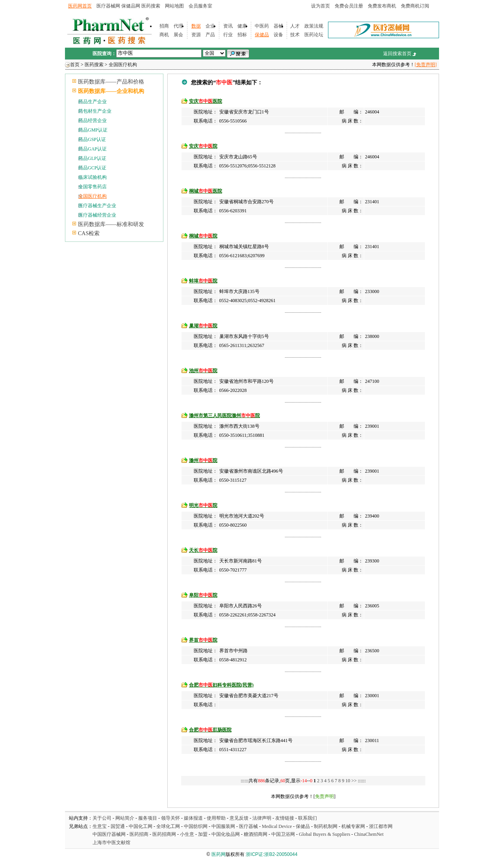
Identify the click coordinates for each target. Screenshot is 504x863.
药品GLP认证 (92, 158)
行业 (228, 35)
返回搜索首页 (397, 54)
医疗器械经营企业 (97, 215)
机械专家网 (353, 826)
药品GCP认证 (92, 168)
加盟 (203, 834)
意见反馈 (239, 818)
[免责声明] (426, 65)
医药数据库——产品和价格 (111, 82)
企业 (210, 26)
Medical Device (277, 826)
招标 (242, 35)
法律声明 (262, 818)
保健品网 (131, 6)
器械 (278, 26)
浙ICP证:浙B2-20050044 (271, 854)
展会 (178, 35)
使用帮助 (216, 818)
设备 (278, 35)
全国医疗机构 (123, 65)
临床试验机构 (93, 177)
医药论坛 (314, 35)
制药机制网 (326, 826)
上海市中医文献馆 (111, 843)
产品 (210, 35)
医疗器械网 (108, 6)
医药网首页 (80, 6)
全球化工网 (168, 826)
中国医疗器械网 (109, 834)
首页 (75, 65)
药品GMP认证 (93, 130)
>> (355, 781)
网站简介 (125, 818)
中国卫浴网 (284, 834)
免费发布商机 (382, 6)
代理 (178, 26)
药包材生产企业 (95, 111)
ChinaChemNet (369, 834)
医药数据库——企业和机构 (111, 91)
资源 (196, 35)
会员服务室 (200, 6)
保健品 (262, 35)
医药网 (219, 854)
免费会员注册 (349, 6)
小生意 (187, 834)
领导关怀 (170, 818)
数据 (196, 26)
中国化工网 (141, 826)
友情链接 (285, 818)
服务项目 (148, 818)
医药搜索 (151, 6)
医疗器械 (248, 826)
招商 (164, 26)
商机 (164, 35)
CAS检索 (89, 233)
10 (348, 781)
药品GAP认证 (93, 149)
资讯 (228, 26)
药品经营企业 (93, 121)
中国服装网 (223, 826)
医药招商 (139, 834)
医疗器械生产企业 (97, 206)
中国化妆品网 (226, 834)
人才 (295, 26)
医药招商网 (164, 834)
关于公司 (102, 818)
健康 (242, 26)
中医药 (262, 26)
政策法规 (314, 26)
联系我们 (308, 818)
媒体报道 (193, 818)
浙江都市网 (381, 826)
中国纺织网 (196, 826)
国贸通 (118, 826)
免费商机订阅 (415, 6)
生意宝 (100, 826)
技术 (295, 35)
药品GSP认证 (92, 139)
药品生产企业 (93, 102)
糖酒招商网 (256, 834)
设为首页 (321, 6)
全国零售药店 (93, 187)
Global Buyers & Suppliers (324, 834)
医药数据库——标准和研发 (111, 224)
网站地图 (174, 6)
